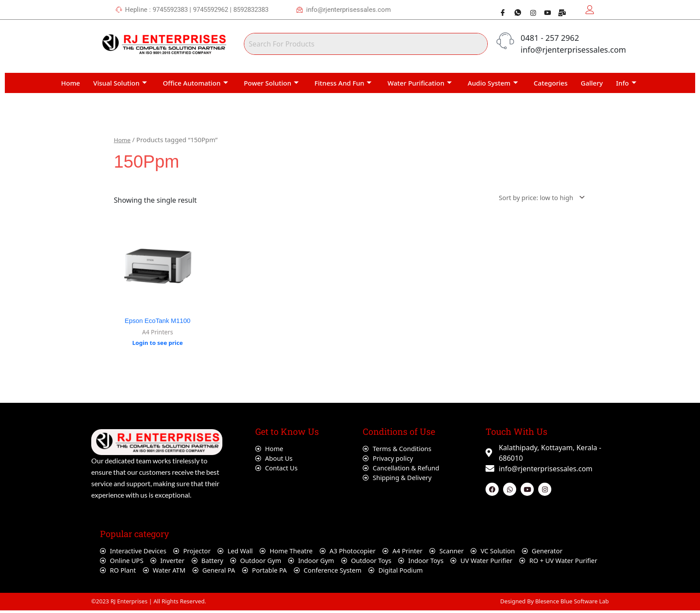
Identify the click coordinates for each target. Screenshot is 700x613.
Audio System (493, 81)
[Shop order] (536, 196)
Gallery (592, 81)
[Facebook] (500, 9)
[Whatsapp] (514, 9)
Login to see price (158, 343)
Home (70, 81)
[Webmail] (559, 9)
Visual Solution (120, 81)
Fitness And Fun (343, 81)
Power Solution (271, 81)
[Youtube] (544, 9)
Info (626, 81)
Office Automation (195, 81)
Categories (551, 81)
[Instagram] (529, 9)
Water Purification (420, 81)
